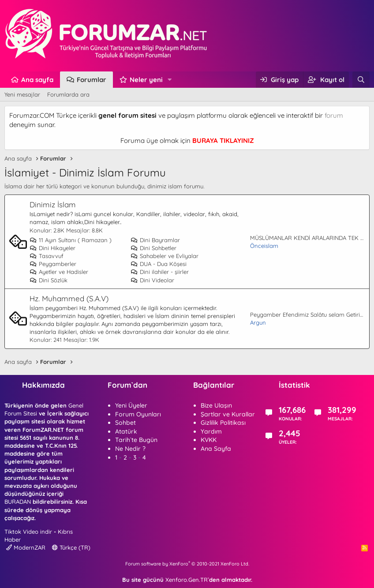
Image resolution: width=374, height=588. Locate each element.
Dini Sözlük (49, 280)
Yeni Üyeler (131, 405)
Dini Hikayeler (52, 248)
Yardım (211, 431)
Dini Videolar (152, 280)
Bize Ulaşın (216, 405)
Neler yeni (146, 80)
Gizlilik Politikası (223, 423)
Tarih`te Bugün (136, 440)
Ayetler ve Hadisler (59, 272)
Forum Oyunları (138, 414)
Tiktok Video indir (28, 532)
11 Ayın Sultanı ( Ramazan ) (71, 240)
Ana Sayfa (216, 449)
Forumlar (92, 80)
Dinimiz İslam (53, 204)
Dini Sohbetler (153, 248)
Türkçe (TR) (71, 547)
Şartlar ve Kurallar (228, 414)
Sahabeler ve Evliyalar (165, 256)
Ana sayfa (37, 80)
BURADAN (18, 502)
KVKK (209, 440)
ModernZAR (26, 547)
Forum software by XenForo (187, 564)
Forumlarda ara (68, 94)
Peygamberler (53, 264)
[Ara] (361, 80)
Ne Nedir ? (130, 449)
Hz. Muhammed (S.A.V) (69, 298)
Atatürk (126, 431)
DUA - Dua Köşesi (159, 264)
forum (334, 115)
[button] (170, 80)
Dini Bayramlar (155, 240)
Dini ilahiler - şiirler (160, 272)
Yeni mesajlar (22, 94)
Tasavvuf (47, 256)
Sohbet (125, 423)
